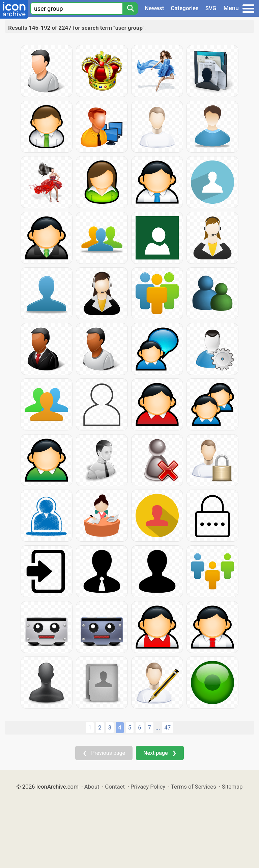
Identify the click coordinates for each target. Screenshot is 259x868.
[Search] (130, 8)
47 (167, 727)
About (92, 787)
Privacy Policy (148, 787)
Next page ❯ (160, 753)
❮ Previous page (104, 753)
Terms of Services (194, 787)
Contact (115, 787)
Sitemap (232, 787)
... (158, 728)
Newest (154, 8)
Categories (185, 8)
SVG (211, 8)
